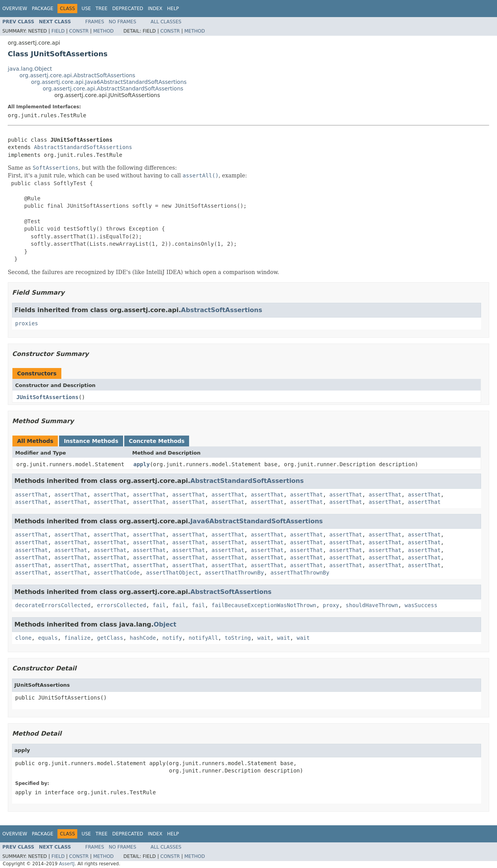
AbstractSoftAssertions (222, 310)
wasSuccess (421, 605)
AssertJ (67, 864)
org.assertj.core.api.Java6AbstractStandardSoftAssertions (109, 82)
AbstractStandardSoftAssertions (83, 147)
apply (142, 464)
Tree (102, 9)
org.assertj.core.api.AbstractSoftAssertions (77, 75)
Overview (15, 9)
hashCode (143, 638)
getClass (110, 638)
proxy (331, 605)
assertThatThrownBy (235, 573)
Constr (79, 31)
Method (103, 31)
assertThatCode (116, 573)
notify (172, 638)
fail (159, 605)
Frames (95, 22)
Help (173, 9)
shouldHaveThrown (372, 605)
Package (43, 9)
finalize (77, 638)
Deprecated (128, 9)
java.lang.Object (30, 69)
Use (86, 9)
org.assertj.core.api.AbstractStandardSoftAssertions (113, 89)
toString (238, 638)
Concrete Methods (157, 441)
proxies (27, 323)
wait (264, 638)
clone (23, 638)
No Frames (123, 22)
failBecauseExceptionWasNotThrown (264, 605)
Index (155, 9)
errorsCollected (122, 605)
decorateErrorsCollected (53, 605)
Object (165, 624)
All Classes (166, 22)
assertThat (31, 495)
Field (58, 31)
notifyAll (203, 638)
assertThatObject (172, 573)
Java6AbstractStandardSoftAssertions (256, 521)
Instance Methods (91, 441)
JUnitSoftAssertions (47, 397)
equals (48, 638)
